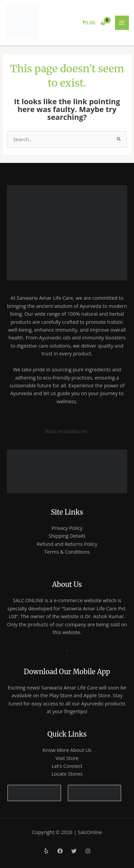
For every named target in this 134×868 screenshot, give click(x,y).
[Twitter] (74, 851)
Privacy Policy (67, 528)
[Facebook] (60, 851)
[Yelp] (46, 851)
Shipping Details (67, 536)
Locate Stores (67, 774)
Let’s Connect (67, 766)
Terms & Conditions (67, 552)
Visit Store (67, 758)
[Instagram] (88, 851)
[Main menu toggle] (122, 23)
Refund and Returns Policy (67, 544)
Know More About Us (67, 750)
